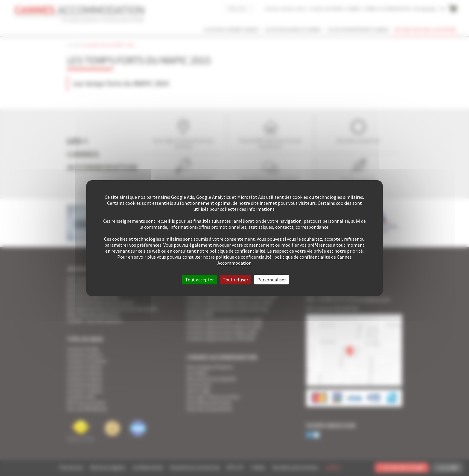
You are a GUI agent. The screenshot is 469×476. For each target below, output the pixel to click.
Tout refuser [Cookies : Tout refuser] (236, 280)
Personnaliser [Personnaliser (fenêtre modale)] (272, 280)
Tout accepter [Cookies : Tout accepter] (200, 280)
